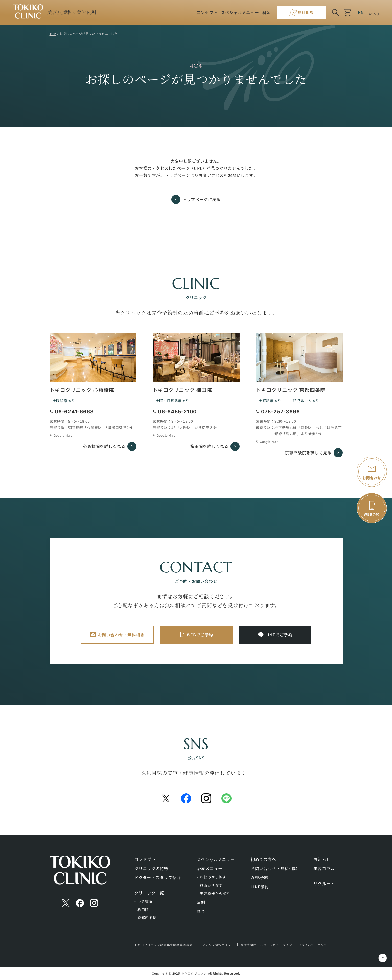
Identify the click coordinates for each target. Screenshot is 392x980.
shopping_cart (348, 13)
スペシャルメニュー (240, 12)
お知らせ (322, 859)
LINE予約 (260, 887)
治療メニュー (210, 868)
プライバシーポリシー (314, 945)
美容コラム (324, 868)
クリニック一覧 (149, 893)
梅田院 (143, 910)
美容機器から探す (215, 893)
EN (361, 12)
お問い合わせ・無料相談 (121, 635)
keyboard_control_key (383, 958)
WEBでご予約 (200, 635)
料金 (267, 12)
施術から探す (211, 885)
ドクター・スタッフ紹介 (158, 877)
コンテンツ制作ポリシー (216, 945)
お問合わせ (372, 478)
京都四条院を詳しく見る (308, 452)
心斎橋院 (145, 901)
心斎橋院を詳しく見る (104, 446)
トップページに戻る (202, 199)
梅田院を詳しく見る (209, 446)
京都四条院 (147, 918)
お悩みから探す (213, 877)
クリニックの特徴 (151, 868)
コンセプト (207, 12)
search (336, 13)
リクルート (324, 883)
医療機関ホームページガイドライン (266, 945)
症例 (201, 902)
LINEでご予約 (279, 635)
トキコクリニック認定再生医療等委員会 (164, 945)
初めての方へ (263, 859)
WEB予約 (260, 877)
